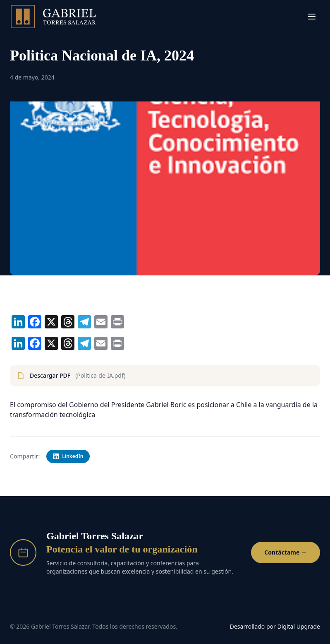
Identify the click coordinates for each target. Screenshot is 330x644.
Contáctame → (286, 552)
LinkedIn (68, 456)
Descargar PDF (71, 376)
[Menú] (312, 17)
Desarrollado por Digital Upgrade (275, 626)
